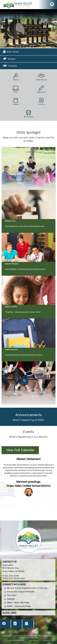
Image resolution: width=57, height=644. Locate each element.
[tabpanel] (28, 28)
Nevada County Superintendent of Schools (27, 588)
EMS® (32, 638)
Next (55, 27)
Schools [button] (12, 59)
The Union (12, 595)
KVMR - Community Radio (19, 606)
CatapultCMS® (25, 638)
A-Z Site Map (45, 640)
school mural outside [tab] (40, 47)
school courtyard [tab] (27, 47)
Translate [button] (13, 66)
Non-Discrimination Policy (16, 640)
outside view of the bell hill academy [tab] (24, 47)
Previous (2, 27)
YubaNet (11, 599)
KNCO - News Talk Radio (18, 603)
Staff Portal (13, 52)
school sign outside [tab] (30, 47)
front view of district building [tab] (17, 47)
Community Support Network (21, 592)
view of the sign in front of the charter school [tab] (21, 47)
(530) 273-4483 (11, 576)
